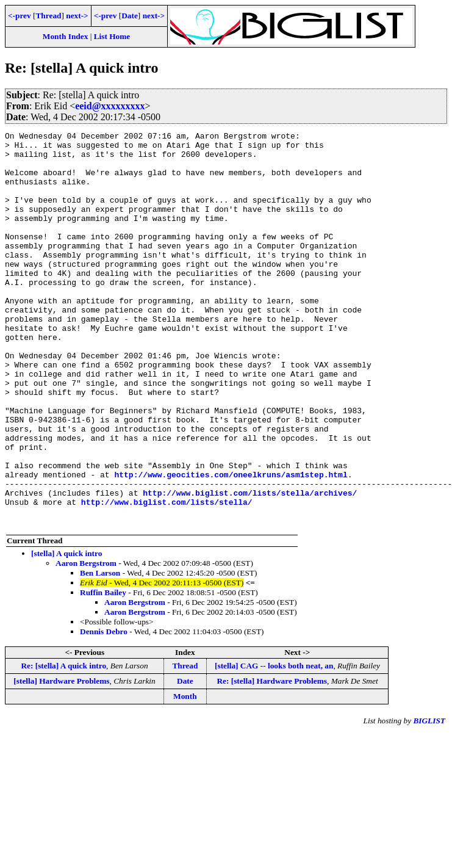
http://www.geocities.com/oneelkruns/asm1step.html (231, 544)
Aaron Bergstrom (86, 642)
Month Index (65, 36)
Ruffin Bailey (103, 671)
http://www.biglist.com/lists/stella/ (167, 577)
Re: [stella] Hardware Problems (272, 760)
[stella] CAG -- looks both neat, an (274, 744)
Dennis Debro (104, 710)
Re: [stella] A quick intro (63, 744)
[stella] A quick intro (66, 632)
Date (130, 16)
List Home (112, 36)
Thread (48, 16)
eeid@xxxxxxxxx (110, 106)
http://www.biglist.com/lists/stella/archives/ (250, 566)
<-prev (20, 16)
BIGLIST (429, 799)
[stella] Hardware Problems (61, 760)
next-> (77, 16)
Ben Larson (100, 652)
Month (185, 775)
